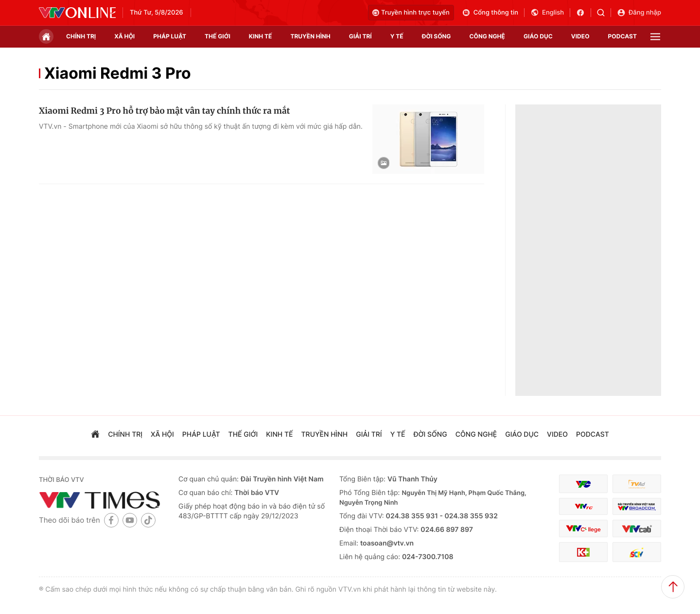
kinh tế (261, 36)
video (580, 36)
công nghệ (487, 36)
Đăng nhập (639, 13)
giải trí (360, 36)
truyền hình (310, 36)
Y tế (397, 36)
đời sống (437, 36)
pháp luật (170, 36)
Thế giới (218, 36)
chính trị (81, 36)
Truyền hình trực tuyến (411, 13)
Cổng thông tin (490, 13)
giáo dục (538, 36)
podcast (622, 36)
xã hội (124, 36)
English (547, 13)
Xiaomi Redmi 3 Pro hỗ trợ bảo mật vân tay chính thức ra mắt (165, 111)
